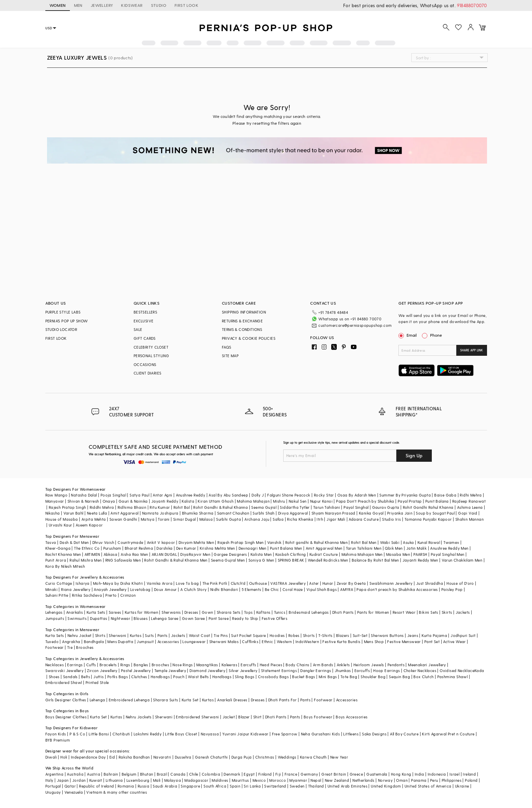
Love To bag (187, 583)
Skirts (447, 612)
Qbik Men (394, 548)
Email (408, 335)
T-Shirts (325, 635)
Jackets (463, 612)
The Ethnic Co (87, 548)
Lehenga (97, 700)
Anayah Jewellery (110, 589)
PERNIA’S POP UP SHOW (67, 321)
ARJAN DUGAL (164, 554)
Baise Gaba (445, 495)
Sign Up (414, 455)
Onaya (109, 501)
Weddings (287, 757)
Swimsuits (77, 618)
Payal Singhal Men (448, 554)
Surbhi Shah (263, 513)
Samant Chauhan (233, 513)
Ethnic (267, 642)
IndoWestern (307, 642)
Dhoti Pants (343, 612)
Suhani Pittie (57, 595)
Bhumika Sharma (198, 513)
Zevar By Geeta (351, 583)
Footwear (55, 647)
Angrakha (71, 642)
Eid (112, 757)
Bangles (141, 665)
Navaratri (162, 757)
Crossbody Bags (273, 677)
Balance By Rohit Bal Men (375, 560)
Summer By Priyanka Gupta (405, 495)
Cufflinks (250, 642)
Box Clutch (423, 677)
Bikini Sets (428, 612)
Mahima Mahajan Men (362, 554)
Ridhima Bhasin (132, 507)
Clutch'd (238, 583)
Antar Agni (162, 495)
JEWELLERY (102, 5)
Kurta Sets (96, 612)
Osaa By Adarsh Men (357, 495)
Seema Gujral (264, 507)
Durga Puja (242, 757)
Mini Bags (328, 677)
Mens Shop (374, 642)
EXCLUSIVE (144, 321)
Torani (164, 519)
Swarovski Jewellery (65, 670)
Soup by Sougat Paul (435, 513)
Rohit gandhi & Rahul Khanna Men (316, 542)
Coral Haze (293, 589)
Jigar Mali (336, 519)
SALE (138, 329)
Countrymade (130, 542)
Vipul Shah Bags (322, 589)
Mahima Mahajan (253, 501)
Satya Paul (139, 495)
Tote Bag (349, 677)
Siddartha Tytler (295, 507)
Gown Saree (194, 618)
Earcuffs (248, 665)
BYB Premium (58, 740)
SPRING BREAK (291, 560)
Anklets (343, 665)
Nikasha (53, 513)
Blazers (343, 635)
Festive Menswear (404, 642)
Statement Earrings (279, 670)
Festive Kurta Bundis (341, 642)
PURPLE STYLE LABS (63, 312)
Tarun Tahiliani (327, 507)
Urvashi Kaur (60, 525)
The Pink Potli (215, 583)
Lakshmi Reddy (148, 734)
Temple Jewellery (170, 670)
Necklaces (55, 665)
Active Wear (454, 642)
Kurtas (136, 635)
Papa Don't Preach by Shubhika (365, 501)
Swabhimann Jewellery (391, 583)
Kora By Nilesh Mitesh (65, 566)
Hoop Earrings (386, 670)
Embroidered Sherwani (197, 717)
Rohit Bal (182, 507)
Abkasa (110, 554)
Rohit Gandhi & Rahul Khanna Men (176, 560)
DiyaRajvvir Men (195, 554)
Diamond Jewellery (207, 670)
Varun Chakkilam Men (462, 560)
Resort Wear (404, 612)
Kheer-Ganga (58, 548)
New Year (339, 757)
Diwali (51, 757)
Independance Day (88, 757)
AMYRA (347, 589)
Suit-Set (360, 635)
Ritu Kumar (160, 507)
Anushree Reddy (191, 495)
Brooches (85, 647)
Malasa (206, 519)
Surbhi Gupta (229, 519)
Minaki (51, 589)
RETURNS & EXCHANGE (242, 321)
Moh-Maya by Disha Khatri (118, 583)
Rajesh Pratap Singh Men (240, 542)
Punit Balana (437, 501)
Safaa (278, 519)
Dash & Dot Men (74, 542)
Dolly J (258, 495)
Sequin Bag (399, 677)
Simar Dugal (184, 519)
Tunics (280, 612)
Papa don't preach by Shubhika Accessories (397, 589)
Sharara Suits (165, 700)
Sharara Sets (229, 612)
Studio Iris (391, 519)
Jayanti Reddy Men (420, 560)
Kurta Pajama (434, 635)
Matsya (148, 519)
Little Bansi (99, 734)
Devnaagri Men (253, 548)
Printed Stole (97, 682)
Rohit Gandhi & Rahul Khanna (221, 507)
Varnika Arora (159, 583)
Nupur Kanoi (321, 501)
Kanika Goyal (371, 513)
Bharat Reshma (139, 548)
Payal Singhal (356, 507)
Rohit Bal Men (364, 542)
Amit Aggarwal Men (324, 548)
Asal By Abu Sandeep (228, 495)
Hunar (328, 583)
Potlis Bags (118, 677)
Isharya (83, 583)
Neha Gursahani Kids (321, 734)
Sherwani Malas (224, 642)
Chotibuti (121, 734)
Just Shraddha (430, 583)
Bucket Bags (303, 677)
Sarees (115, 612)
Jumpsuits (55, 618)
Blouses (141, 618)
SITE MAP (230, 356)
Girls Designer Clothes (66, 700)
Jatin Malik (416, 548)
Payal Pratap (410, 501)
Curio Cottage (59, 583)
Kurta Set (190, 700)
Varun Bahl (73, 513)
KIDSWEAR (132, 5)
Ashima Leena (470, 507)
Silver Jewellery (243, 670)
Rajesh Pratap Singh (67, 507)
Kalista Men (261, 554)
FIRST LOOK (186, 5)
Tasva (51, 542)
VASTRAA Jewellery (288, 583)
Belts (86, 677)
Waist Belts (198, 677)
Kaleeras (229, 665)
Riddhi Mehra (102, 507)
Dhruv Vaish (103, 542)
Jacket (229, 717)
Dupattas (98, 618)
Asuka (408, 542)
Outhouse (258, 583)
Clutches (139, 677)
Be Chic (272, 589)
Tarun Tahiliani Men (364, 548)
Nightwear (121, 618)
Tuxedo (52, 642)
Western (284, 642)
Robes (294, 635)
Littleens (351, 734)
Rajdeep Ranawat (469, 501)
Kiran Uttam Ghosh (216, 501)
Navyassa (210, 734)
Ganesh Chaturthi (211, 757)
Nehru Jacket (80, 635)
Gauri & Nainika (133, 501)
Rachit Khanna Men (63, 554)
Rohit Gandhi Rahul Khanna (428, 507)
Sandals (70, 677)
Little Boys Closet (181, 734)
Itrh (320, 519)
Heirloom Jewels (369, 665)
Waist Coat (200, 635)
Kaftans (263, 612)
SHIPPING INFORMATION (244, 312)
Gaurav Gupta (386, 507)
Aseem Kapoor (89, 525)
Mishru (279, 501)
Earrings (75, 665)
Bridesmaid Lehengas (309, 612)
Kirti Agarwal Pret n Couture (448, 734)
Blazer (244, 717)
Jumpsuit (145, 642)
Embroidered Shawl (64, 682)
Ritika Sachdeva (87, 595)
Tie (70, 647)
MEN (78, 5)
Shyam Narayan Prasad (333, 513)
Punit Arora (56, 560)
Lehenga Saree (165, 618)
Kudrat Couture (324, 554)
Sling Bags (245, 677)
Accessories (168, 642)
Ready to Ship (245, 618)
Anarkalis (75, 612)
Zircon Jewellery (102, 670)
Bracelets (108, 665)
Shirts (100, 635)
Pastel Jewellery (136, 670)
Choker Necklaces (420, 670)
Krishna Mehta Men (217, 548)
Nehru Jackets (139, 717)
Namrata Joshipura (160, 513)
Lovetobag (140, 589)
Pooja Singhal (113, 495)
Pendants (396, 665)
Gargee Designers (230, 554)
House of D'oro (460, 583)
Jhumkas (343, 670)
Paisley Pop (452, 589)
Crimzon (128, 595)
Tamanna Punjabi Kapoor (428, 519)
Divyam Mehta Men (196, 542)
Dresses (191, 612)
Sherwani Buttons (387, 635)
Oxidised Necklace (457, 670)
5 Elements (252, 589)
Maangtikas (207, 665)
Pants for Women (373, 612)
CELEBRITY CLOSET (151, 347)
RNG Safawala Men (123, 560)
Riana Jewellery (76, 589)
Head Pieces (271, 665)
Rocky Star (324, 495)
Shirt (257, 717)
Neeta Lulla (97, 513)
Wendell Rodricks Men (328, 560)
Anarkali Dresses (232, 700)
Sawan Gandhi (123, 519)
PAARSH (420, 554)
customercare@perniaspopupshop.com (355, 325)
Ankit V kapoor (161, 542)
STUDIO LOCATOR (61, 329)
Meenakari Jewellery (427, 665)
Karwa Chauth (313, 757)
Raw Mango (57, 495)
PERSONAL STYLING (151, 356)
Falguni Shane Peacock (289, 495)
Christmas (265, 757)
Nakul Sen (298, 501)
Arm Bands (323, 665)
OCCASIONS (145, 364)
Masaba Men (398, 554)
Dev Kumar (186, 548)
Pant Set (432, 642)
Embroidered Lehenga (129, 700)
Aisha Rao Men (134, 554)
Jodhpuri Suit (463, 635)
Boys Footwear (318, 717)
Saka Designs (374, 734)
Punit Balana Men (286, 548)
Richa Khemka (300, 519)
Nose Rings (183, 665)
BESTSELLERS (145, 312)
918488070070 (472, 5)
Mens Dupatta (120, 642)
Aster (314, 583)
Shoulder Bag (373, 677)
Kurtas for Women (141, 612)
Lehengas (54, 612)
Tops (248, 612)
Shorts (309, 635)
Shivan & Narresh (83, 501)
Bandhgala (94, 642)
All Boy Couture (404, 734)
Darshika (164, 548)
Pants (163, 635)
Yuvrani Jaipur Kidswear (245, 734)
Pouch (179, 677)
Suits (149, 635)
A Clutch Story (194, 589)
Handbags (160, 677)
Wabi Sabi (390, 542)
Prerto (111, 595)
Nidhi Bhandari (224, 589)
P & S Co (77, 734)
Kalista (188, 501)
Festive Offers (275, 618)
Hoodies (277, 635)
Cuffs (91, 665)
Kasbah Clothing (291, 554)
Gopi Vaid (468, 513)
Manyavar (55, 501)
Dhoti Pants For (283, 700)
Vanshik (275, 542)
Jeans (413, 635)
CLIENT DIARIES (148, 373)
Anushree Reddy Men (449, 548)
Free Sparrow (285, 734)
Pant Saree (219, 618)
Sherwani (117, 635)
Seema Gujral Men (228, 560)
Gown (208, 612)
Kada (479, 670)
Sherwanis (171, 612)
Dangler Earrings (316, 670)
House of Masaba (62, 519)
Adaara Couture (364, 519)
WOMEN (58, 5)
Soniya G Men (261, 560)
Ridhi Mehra (471, 495)
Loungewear (194, 642)
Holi (64, 757)
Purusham (112, 548)
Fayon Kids (56, 734)
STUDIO (159, 5)
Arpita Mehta (94, 519)
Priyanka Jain (400, 513)
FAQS (227, 347)
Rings (125, 665)
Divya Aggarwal (293, 513)
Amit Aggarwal (124, 513)
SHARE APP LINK (472, 350)
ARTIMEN (92, 554)
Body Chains (297, 665)
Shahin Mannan (469, 519)
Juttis (98, 677)
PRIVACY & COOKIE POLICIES (249, 338)
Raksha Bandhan (134, 757)
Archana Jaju (257, 519)
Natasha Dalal (84, 495)
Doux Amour (165, 589)
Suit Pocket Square (248, 635)
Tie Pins (221, 635)
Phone (436, 335)
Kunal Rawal (429, 542)
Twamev (451, 542)
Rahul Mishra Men (86, 560)
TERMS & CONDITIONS (242, 329)
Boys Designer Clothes (66, 717)
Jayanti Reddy (165, 501)
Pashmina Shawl (453, 677)
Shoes (54, 677)
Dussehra (183, 757)
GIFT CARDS (145, 338)
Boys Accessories (352, 717)
